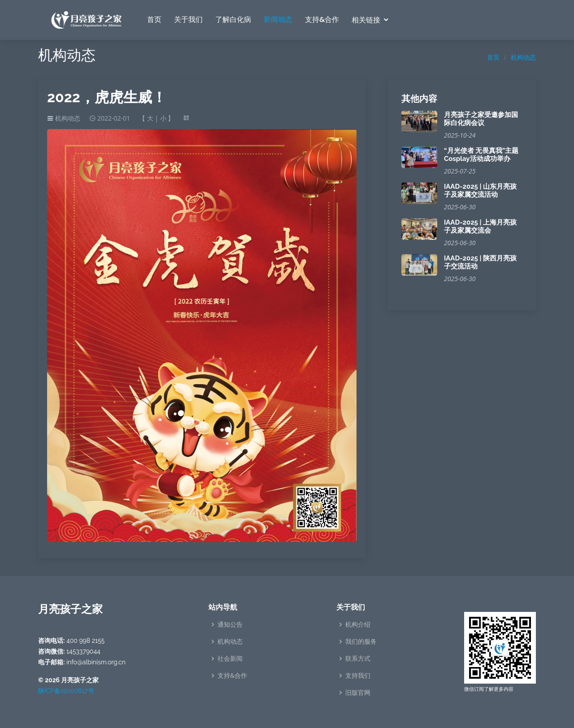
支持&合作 (322, 19)
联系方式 (358, 659)
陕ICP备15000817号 (66, 691)
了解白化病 (233, 19)
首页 (154, 19)
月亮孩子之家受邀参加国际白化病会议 (481, 119)
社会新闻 (230, 659)
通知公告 (230, 624)
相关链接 (366, 20)
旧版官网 (358, 693)
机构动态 (523, 57)
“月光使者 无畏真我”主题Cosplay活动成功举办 (481, 155)
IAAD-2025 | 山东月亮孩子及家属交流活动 (480, 191)
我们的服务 (361, 641)
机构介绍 (358, 624)
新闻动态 (278, 19)
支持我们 (358, 676)
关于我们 (188, 19)
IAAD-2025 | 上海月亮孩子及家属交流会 (480, 226)
